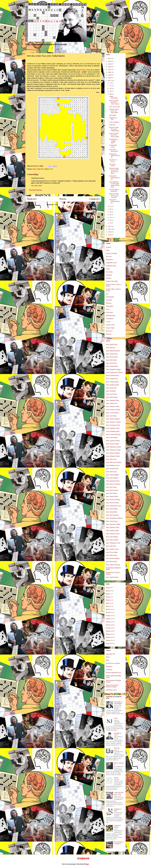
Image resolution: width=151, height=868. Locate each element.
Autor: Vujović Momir (112, 540)
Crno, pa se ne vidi (115, 107)
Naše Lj (116, 778)
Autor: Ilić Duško (111, 391)
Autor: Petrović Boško (112, 490)
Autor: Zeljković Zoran (112, 549)
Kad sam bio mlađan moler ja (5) (115, 178)
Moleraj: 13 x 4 (110, 619)
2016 (110, 226)
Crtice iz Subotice (114, 122)
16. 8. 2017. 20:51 (37, 186)
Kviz (107, 294)
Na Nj (116, 718)
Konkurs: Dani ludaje (112, 281)
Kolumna (109, 278)
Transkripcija (110, 319)
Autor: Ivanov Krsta (111, 394)
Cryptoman (109, 670)
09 (111, 91)
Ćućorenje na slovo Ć (118, 734)
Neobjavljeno (110, 306)
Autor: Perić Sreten (111, 487)
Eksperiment (109, 260)
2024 (110, 61)
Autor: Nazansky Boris (112, 469)
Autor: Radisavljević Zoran (113, 506)
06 (111, 209)
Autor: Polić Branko (112, 493)
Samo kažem (109, 312)
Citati (107, 250)
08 (111, 94)
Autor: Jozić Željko (111, 416)
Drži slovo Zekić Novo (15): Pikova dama (114, 111)
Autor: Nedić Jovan (111, 472)
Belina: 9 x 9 (109, 606)
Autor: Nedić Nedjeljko (112, 475)
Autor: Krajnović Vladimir (113, 422)
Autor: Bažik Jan (111, 348)
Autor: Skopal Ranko (112, 521)
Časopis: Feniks (110, 325)
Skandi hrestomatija (113, 97)
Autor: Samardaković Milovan (114, 518)
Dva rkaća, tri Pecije (113, 161)
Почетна (63, 199)
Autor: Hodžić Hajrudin (113, 385)
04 (111, 215)
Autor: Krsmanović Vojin (113, 425)
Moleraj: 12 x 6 (110, 616)
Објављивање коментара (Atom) (69, 204)
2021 (110, 70)
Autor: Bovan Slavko (112, 357)
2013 (110, 235)
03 (111, 217)
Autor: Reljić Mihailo (112, 509)
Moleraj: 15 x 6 (110, 631)
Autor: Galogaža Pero (112, 379)
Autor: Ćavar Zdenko (112, 552)
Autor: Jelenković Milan (113, 407)
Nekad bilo (109, 300)
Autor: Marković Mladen (113, 453)
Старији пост (94, 199)
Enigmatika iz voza (113, 119)
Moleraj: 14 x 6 (110, 625)
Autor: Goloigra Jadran (112, 382)
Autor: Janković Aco (112, 403)
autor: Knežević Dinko (112, 577)
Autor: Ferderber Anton (112, 376)
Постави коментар (35, 190)
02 (111, 220)
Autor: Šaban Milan (111, 562)
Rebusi (108, 657)
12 (111, 83)
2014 (110, 232)
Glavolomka (109, 272)
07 (111, 206)
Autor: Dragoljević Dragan (113, 369)
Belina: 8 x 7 (109, 597)
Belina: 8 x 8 (49, 169)
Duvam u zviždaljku (112, 253)
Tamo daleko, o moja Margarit (118, 703)
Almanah (108, 247)
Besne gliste (113, 115)
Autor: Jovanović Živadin (113, 410)
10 (111, 88)
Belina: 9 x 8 (109, 603)
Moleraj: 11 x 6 (110, 609)
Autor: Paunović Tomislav (113, 484)
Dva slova (109, 256)
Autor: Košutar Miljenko (113, 419)
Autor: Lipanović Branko (113, 441)
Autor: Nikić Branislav (112, 478)
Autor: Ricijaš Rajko (112, 512)
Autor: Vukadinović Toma (113, 543)
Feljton (108, 269)
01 (111, 223)
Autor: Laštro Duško (112, 438)
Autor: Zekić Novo (38, 169)
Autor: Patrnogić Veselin (113, 481)
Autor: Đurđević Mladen (113, 558)
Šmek (108, 660)
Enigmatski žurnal (111, 266)
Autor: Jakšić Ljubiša (112, 397)
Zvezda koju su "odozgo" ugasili (114, 141)
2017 (110, 81)
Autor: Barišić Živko (112, 345)
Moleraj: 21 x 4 (110, 640)
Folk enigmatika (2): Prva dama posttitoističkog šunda (114, 184)
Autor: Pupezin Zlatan (112, 496)
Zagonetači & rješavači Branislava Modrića (112, 686)
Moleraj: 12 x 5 (110, 612)
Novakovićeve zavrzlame (113, 663)
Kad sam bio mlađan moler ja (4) (115, 201)
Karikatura (109, 275)
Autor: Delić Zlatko (111, 360)
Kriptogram (109, 666)
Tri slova (108, 322)
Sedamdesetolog (110, 315)
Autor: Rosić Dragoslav (112, 515)
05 (111, 212)
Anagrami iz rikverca (117, 826)
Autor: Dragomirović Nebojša (114, 372)
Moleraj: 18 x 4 (110, 637)
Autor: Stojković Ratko (112, 531)
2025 (110, 58)
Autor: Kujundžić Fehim (113, 431)
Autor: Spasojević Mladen (113, 524)
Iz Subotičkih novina (113, 146)
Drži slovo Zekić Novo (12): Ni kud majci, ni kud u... (114, 171)
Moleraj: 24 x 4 (110, 643)
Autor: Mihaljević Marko (113, 456)
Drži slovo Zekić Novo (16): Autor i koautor (114, 102)
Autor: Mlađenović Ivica (113, 465)
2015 (110, 229)
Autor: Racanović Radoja (113, 500)
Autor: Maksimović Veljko (113, 450)
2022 (110, 67)
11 (111, 86)
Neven (108, 309)
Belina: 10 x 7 (110, 588)
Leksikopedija (110, 297)
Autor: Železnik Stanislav (113, 565)
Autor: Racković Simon (112, 503)
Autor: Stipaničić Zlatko (113, 527)
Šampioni (109, 334)
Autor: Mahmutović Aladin (113, 447)
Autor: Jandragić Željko (113, 400)
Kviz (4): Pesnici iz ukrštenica (119, 843)
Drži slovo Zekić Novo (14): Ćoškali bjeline (114, 129)
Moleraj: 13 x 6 (110, 622)
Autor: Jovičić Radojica (112, 413)
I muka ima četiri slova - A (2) (119, 793)
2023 (110, 64)
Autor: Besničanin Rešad (113, 351)
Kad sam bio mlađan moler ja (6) (115, 156)
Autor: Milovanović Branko (114, 462)
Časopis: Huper (110, 328)
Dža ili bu (117, 748)
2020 (110, 72)
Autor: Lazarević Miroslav (113, 434)
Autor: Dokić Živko (111, 363)
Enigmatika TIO (110, 654)
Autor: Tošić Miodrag (112, 537)
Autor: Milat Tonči (111, 459)
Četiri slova (109, 331)
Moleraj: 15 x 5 (110, 628)
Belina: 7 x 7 (109, 594)
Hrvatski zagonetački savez (113, 673)
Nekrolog (109, 303)
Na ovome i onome (113, 165)
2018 (110, 78)
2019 (110, 75)
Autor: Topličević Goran (113, 534)
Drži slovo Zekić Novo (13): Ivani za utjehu (114, 135)
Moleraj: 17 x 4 (110, 634)
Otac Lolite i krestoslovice (114, 150)
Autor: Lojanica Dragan (113, 444)
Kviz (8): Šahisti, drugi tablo (114, 190)
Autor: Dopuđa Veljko (112, 366)
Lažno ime (112, 125)
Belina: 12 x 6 (110, 591)
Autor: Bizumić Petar (112, 354)
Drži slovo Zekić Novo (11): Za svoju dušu (114, 195)
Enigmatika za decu (111, 263)
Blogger (87, 864)
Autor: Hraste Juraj (111, 388)
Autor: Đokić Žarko (111, 555)
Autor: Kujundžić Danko (113, 428)
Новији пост (32, 199)
